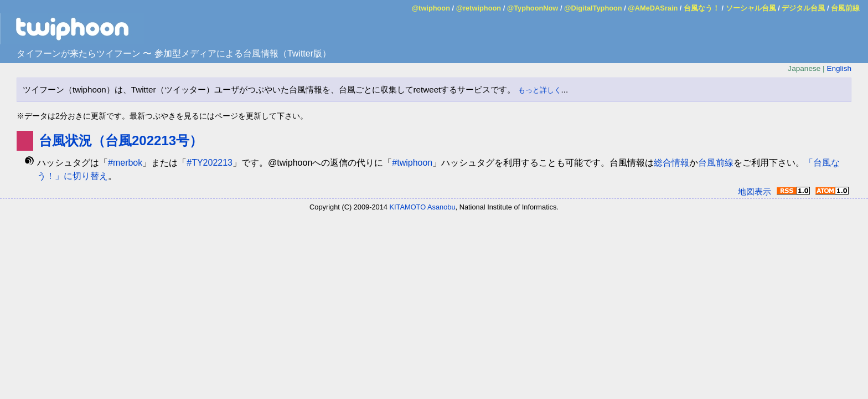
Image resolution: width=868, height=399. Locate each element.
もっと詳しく (540, 90)
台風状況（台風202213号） (121, 140)
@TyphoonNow (533, 8)
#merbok (125, 163)
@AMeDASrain (653, 8)
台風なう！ (702, 8)
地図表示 (755, 191)
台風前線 (845, 8)
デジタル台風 (803, 8)
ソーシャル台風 (751, 8)
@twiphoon (431, 8)
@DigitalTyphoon (593, 8)
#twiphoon (412, 163)
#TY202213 (210, 163)
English (839, 68)
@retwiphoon (479, 8)
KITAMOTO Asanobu (423, 207)
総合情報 (671, 163)
